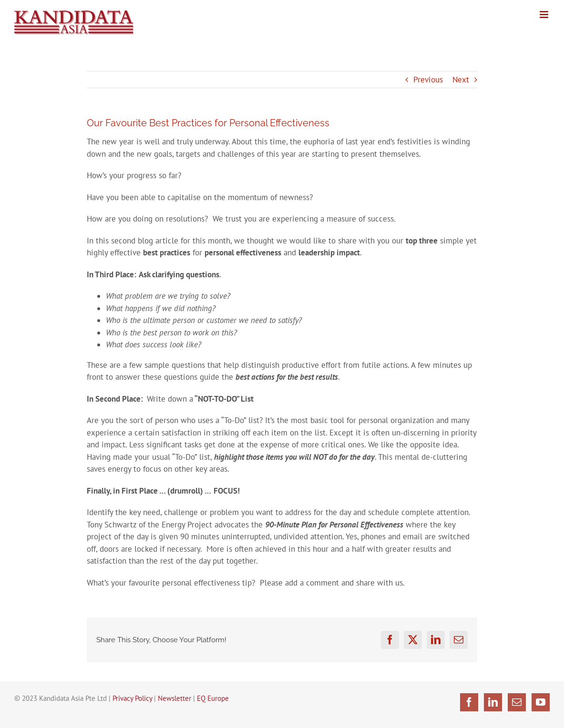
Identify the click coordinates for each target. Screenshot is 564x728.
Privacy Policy (132, 698)
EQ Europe (213, 698)
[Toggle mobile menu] (545, 15)
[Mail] (517, 702)
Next (461, 80)
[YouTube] (541, 702)
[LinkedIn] (493, 702)
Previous (428, 80)
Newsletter (174, 698)
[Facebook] (469, 702)
